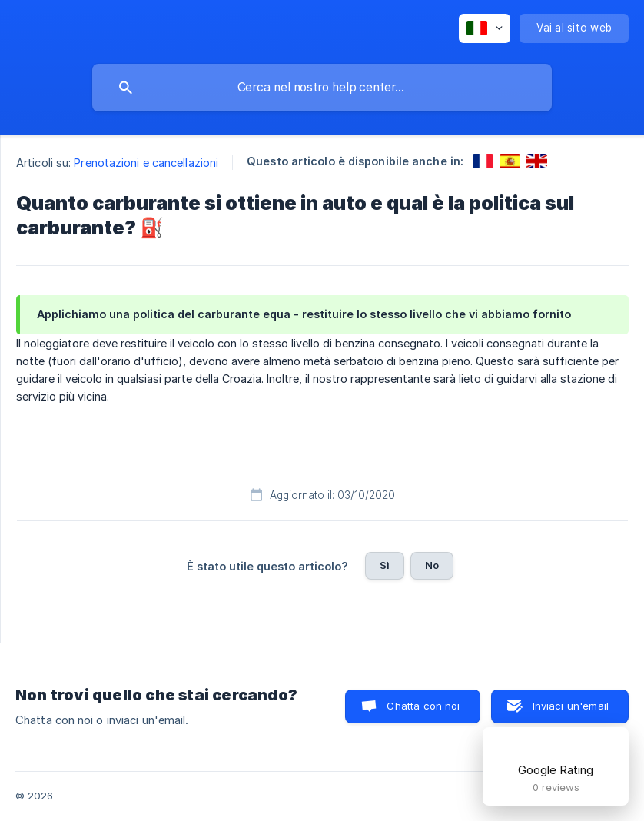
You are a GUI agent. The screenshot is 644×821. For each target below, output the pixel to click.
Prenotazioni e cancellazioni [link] (146, 163)
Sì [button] (385, 565)
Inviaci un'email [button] (571, 706)
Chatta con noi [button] (423, 706)
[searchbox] (322, 88)
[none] (485, 28)
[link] (483, 161)
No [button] (432, 565)
